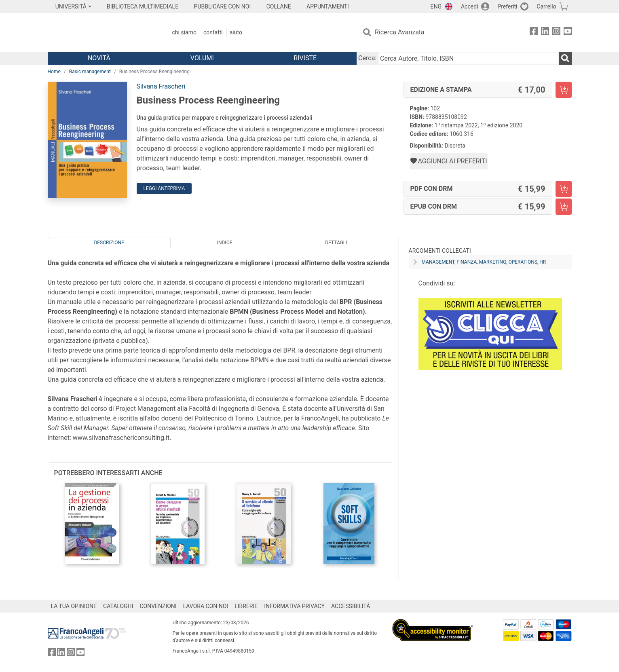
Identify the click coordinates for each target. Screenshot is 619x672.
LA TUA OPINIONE (74, 606)
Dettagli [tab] (336, 243)
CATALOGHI (118, 606)
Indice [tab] (225, 243)
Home (54, 72)
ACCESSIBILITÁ (351, 606)
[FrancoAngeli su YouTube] (568, 33)
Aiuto (236, 32)
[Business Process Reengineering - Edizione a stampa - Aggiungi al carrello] (564, 90)
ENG (436, 6)
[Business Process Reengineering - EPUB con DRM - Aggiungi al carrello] (564, 207)
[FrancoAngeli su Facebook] (534, 33)
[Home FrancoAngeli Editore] (101, 32)
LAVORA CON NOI (206, 606)
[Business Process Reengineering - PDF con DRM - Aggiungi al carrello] (564, 189)
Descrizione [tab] (109, 243)
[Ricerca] (565, 58)
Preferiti (507, 6)
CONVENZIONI (158, 606)
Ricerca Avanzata (400, 32)
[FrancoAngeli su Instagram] (556, 33)
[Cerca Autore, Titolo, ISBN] (468, 58)
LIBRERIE (246, 606)
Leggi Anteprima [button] (164, 188)
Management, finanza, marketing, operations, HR (484, 262)
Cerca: (367, 58)
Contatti (213, 32)
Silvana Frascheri (161, 86)
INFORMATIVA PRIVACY (294, 606)
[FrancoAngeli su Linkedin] (545, 33)
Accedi (470, 6)
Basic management (90, 72)
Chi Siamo (184, 32)
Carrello (546, 6)
